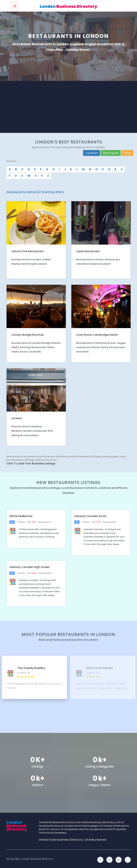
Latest (127, 153)
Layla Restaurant (88, 251)
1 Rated (21, 521)
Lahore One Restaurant (28, 251)
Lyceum (17, 417)
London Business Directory (37, 857)
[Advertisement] (69, 107)
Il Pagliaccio (26, 666)
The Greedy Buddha (100, 666)
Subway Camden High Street (29, 565)
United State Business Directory (61, 838)
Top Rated (92, 153)
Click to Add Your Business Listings (31, 462)
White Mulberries (21, 515)
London (68, 6)
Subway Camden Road (90, 515)
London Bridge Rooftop (28, 334)
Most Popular (111, 153)
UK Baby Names (95, 838)
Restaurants (45, 521)
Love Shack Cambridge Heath (97, 334)
